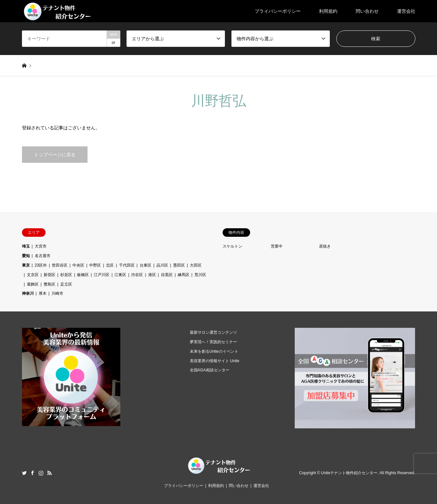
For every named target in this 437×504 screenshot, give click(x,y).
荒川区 (200, 275)
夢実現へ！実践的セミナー (213, 342)
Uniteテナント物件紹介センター (349, 473)
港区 (152, 275)
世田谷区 (60, 265)
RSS (50, 473)
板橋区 (83, 275)
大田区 (196, 265)
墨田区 (179, 265)
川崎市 (57, 293)
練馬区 (184, 275)
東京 (26, 265)
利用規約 (328, 11)
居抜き (325, 246)
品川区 (162, 265)
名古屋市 (43, 256)
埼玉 (26, 246)
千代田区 (127, 265)
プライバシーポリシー (278, 11)
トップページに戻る (55, 155)
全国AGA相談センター (210, 370)
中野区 (95, 265)
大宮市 (41, 246)
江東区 (120, 275)
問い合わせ (367, 11)
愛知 (26, 256)
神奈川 (28, 293)
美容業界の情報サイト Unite (215, 361)
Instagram (41, 473)
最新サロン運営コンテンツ (213, 332)
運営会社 (406, 11)
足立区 (66, 284)
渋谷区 (137, 275)
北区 (110, 265)
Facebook (32, 473)
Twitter (24, 473)
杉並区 (66, 275)
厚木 (43, 293)
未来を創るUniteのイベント (214, 351)
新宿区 (50, 275)
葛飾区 (33, 284)
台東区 (146, 265)
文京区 (33, 275)
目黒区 (167, 275)
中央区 (78, 265)
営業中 (277, 246)
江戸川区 (102, 275)
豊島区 (50, 284)
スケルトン (232, 246)
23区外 (41, 265)
